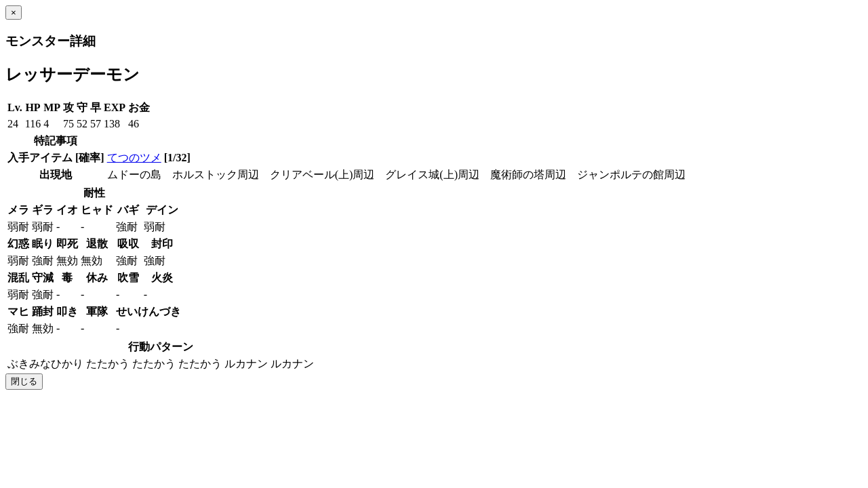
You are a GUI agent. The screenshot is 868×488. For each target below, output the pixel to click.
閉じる (24, 381)
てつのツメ (134, 158)
